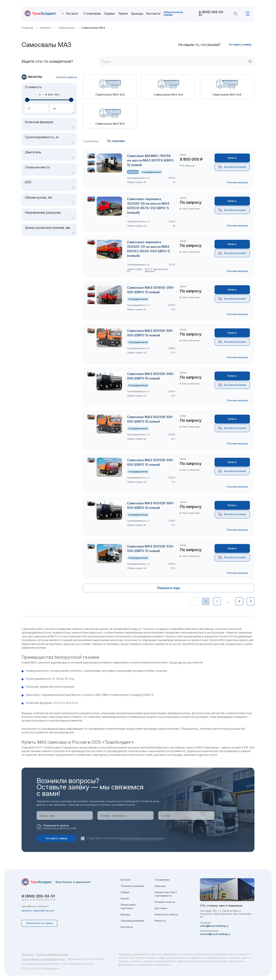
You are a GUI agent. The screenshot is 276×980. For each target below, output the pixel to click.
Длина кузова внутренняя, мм (48, 228)
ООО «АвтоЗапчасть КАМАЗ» (78, 964)
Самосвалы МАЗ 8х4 (110, 124)
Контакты (153, 14)
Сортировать (91, 141)
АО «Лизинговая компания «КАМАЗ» (41, 964)
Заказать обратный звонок (38, 911)
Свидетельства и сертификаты (166, 894)
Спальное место (38, 167)
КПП (28, 182)
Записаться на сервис (173, 13)
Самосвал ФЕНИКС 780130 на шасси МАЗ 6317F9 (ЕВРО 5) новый (150, 160)
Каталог (45, 28)
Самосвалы (66, 28)
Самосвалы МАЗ (93, 28)
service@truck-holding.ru (215, 934)
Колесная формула (39, 122)
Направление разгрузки (43, 213)
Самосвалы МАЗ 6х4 (168, 95)
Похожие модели (237, 182)
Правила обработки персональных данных (43, 959)
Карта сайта (28, 954)
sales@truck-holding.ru (35, 906)
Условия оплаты (165, 902)
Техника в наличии (132, 886)
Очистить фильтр (66, 77)
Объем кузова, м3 (38, 198)
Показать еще (169, 588)
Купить (232, 158)
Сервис (110, 14)
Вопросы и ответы (166, 914)
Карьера (160, 886)
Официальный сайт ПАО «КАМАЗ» (86, 959)
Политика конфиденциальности (52, 954)
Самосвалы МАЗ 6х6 (227, 95)
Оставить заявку (240, 45)
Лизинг (123, 14)
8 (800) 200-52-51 (212, 14)
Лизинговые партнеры (128, 906)
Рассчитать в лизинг (232, 167)
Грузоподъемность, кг (42, 137)
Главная (27, 28)
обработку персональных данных (142, 838)
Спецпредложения (132, 921)
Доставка (161, 908)
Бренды (137, 14)
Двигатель (33, 152)
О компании (92, 14)
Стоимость (33, 87)
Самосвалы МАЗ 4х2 (110, 95)
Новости (160, 921)
